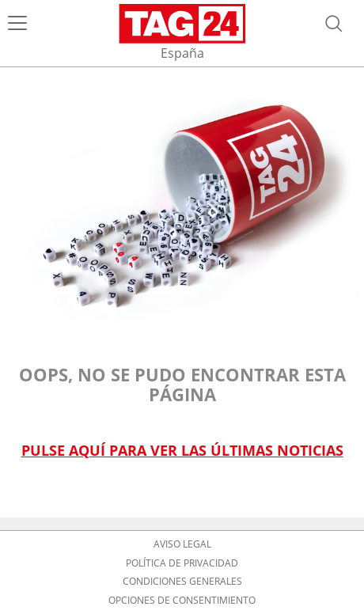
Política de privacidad (182, 563)
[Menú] (17, 24)
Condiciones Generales (182, 582)
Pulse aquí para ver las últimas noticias (182, 451)
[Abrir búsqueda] (334, 24)
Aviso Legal (182, 544)
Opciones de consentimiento (182, 601)
